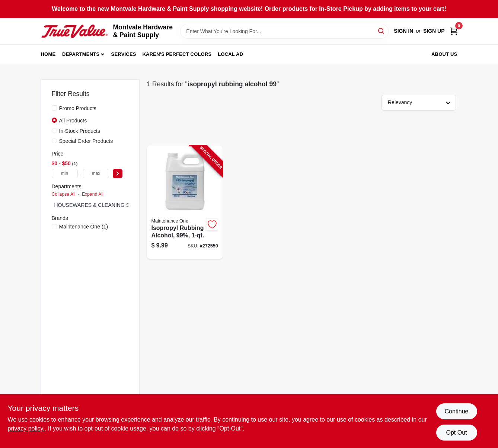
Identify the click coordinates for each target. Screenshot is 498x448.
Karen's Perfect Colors (177, 54)
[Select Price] (118, 174)
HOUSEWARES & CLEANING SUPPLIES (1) (107, 205)
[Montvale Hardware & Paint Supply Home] (74, 31)
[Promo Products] (54, 108)
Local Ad (230, 54)
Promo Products (78, 108)
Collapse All (64, 194)
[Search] (382, 31)
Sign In (403, 31)
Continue (456, 411)
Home (48, 54)
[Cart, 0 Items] (454, 31)
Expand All (93, 194)
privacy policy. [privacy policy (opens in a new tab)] (26, 428)
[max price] (96, 174)
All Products (73, 121)
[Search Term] (284, 31)
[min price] (65, 174)
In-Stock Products (80, 131)
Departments (81, 54)
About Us (444, 54)
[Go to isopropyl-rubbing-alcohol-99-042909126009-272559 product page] (185, 202)
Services (124, 54)
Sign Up (434, 31)
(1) (84, 227)
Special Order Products (86, 141)
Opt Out (456, 433)
